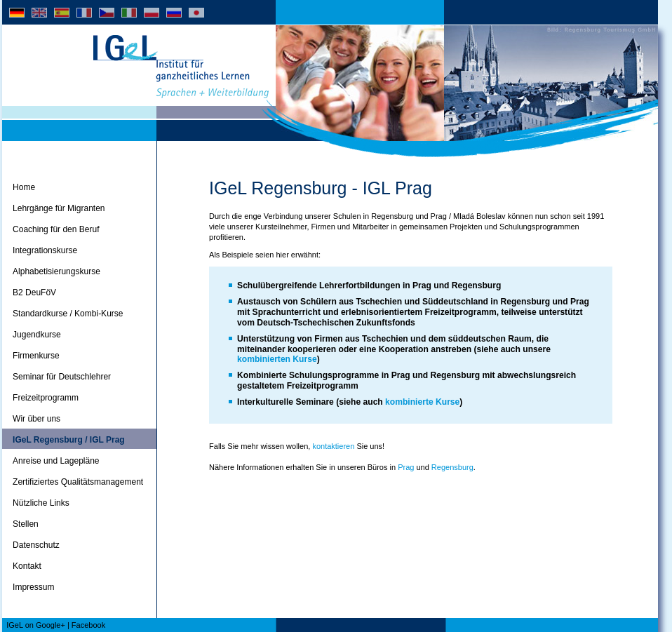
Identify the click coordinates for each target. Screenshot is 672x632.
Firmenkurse (36, 356)
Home (24, 187)
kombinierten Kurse (277, 359)
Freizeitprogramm (46, 398)
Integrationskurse (45, 250)
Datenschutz (36, 545)
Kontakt (27, 566)
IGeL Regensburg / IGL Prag (69, 440)
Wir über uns (36, 419)
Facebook (88, 625)
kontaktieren (333, 446)
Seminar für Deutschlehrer (62, 377)
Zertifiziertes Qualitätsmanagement (78, 482)
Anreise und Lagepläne (56, 461)
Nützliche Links (41, 503)
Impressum (33, 587)
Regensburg (452, 467)
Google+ (51, 625)
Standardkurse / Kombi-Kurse (68, 314)
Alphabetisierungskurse (56, 271)
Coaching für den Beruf (56, 229)
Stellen (26, 524)
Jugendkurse (37, 335)
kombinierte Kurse (422, 402)
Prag (407, 467)
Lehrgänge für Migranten (59, 208)
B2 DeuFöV (34, 293)
